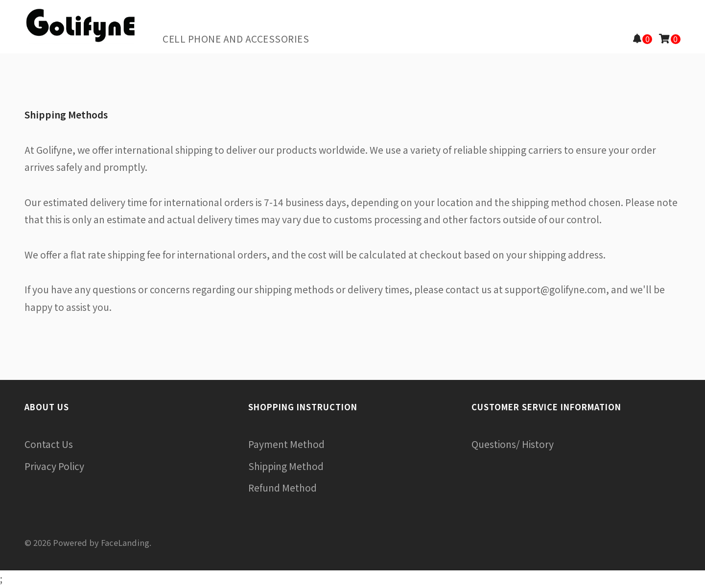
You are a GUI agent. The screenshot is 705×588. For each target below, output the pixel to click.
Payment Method (286, 444)
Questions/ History (513, 444)
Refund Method (282, 488)
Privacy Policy (54, 466)
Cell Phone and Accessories (236, 39)
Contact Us (49, 444)
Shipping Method (286, 466)
